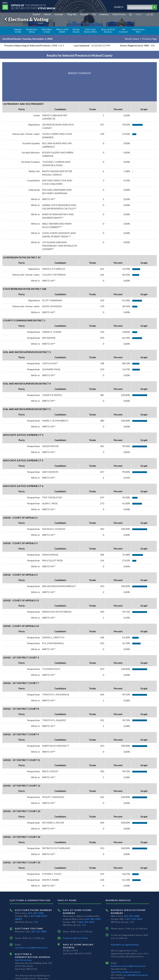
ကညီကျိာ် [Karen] (149, 14)
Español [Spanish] (36, 14)
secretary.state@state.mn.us (31, 948)
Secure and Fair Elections (108, 31)
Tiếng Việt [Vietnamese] (71, 14)
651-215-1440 (36, 913)
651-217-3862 (39, 931)
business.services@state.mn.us (128, 966)
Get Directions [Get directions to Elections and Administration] (23, 960)
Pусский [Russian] (84, 14)
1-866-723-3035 (86, 922)
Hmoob (47, 14)
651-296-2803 (132, 916)
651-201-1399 (93, 919)
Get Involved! (124, 31)
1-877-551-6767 (133, 919)
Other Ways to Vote (47, 31)
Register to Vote (18, 31)
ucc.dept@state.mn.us (135, 975)
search (118, 7)
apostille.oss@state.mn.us (126, 972)
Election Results (76, 31)
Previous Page (149, 39)
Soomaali (59, 14)
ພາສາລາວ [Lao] (104, 14)
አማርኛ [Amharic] (139, 14)
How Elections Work (138, 31)
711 (36, 922)
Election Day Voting (32, 31)
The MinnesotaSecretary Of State (34, 7)
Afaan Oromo (119, 14)
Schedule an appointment (125, 945)
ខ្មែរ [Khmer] (131, 14)
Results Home (132, 39)
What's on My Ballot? (63, 31)
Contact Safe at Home (75, 938)
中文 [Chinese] (94, 14)
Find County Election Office (91, 31)
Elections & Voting (26, 19)
